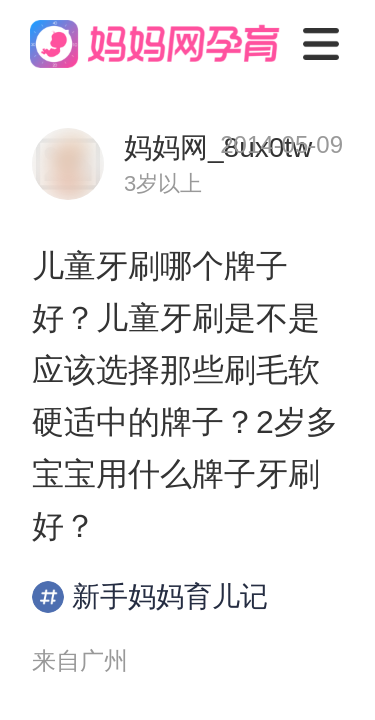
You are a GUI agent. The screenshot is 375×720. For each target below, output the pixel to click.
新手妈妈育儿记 (150, 597)
